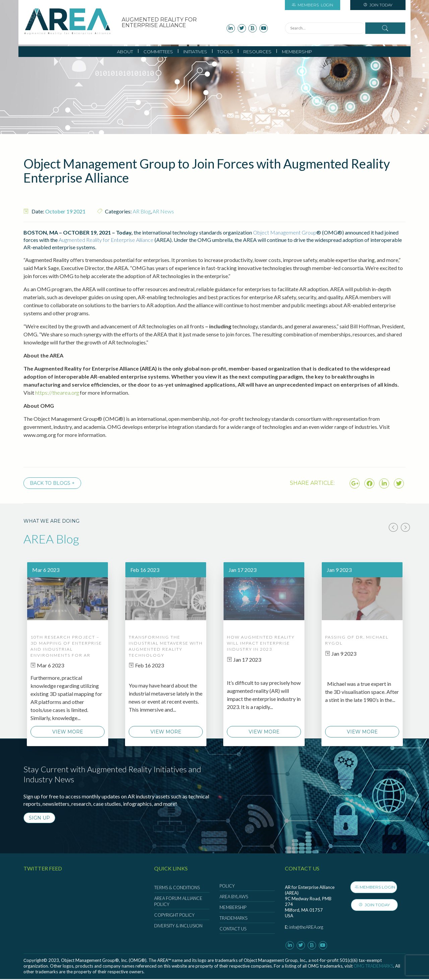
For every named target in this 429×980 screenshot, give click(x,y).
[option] (68, 655)
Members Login (378, 888)
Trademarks (233, 919)
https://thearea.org (57, 393)
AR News (163, 211)
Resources (257, 52)
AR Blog (142, 211)
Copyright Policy (174, 916)
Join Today (378, 5)
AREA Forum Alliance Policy (178, 902)
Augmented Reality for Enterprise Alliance (106, 240)
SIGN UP (39, 819)
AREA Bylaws (234, 897)
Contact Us (233, 929)
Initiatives (195, 52)
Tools (225, 52)
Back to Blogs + (52, 483)
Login (313, 5)
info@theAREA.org (306, 928)
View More (68, 732)
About (125, 52)
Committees (158, 52)
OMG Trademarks (373, 967)
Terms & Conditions (177, 888)
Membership (297, 52)
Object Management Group (285, 232)
